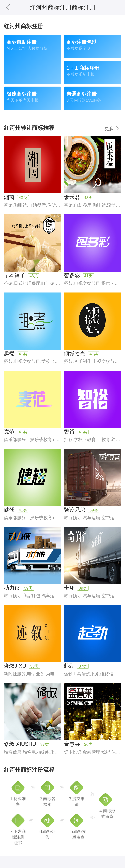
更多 (112, 128)
